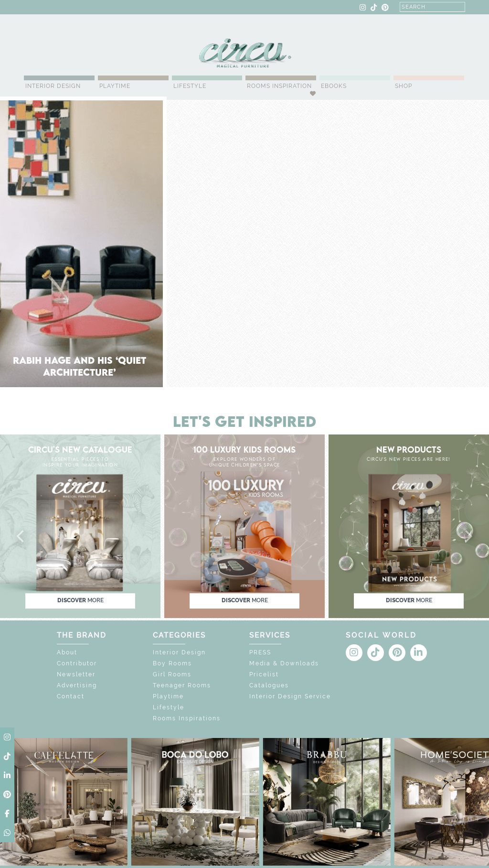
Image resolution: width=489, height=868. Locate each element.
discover (80, 600)
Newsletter (76, 674)
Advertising (77, 685)
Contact (71, 696)
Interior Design (53, 86)
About (67, 652)
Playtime (115, 86)
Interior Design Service (290, 696)
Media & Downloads (284, 663)
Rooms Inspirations (187, 718)
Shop (404, 86)
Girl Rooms (172, 674)
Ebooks (334, 86)
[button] (21, 537)
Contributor (77, 663)
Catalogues (269, 685)
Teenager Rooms (182, 685)
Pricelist (264, 674)
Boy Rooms (172, 663)
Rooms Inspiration (279, 86)
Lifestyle (190, 86)
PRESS (260, 652)
